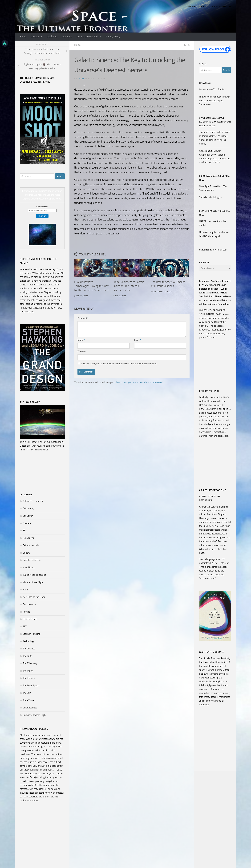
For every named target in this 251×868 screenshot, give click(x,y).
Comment (83, 318)
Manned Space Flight (33, 582)
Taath (81, 79)
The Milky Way (30, 663)
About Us (67, 36)
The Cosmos (29, 649)
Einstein (27, 523)
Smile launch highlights (211, 197)
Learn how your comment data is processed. (140, 382)
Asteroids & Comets (33, 501)
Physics (26, 612)
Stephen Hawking (32, 634)
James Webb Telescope (34, 575)
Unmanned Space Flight (35, 715)
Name (81, 340)
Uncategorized (30, 708)
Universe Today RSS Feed (213, 250)
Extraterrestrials (31, 545)
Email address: (42, 207)
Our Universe (29, 604)
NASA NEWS (205, 83)
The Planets (29, 678)
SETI (25, 627)
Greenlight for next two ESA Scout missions (213, 188)
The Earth (28, 656)
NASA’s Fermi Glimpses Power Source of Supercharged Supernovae (214, 101)
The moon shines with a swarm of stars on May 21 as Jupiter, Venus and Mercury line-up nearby (215, 138)
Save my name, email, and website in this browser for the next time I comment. (119, 364)
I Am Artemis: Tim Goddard (213, 89)
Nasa (77, 45)
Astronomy (28, 508)
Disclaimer (52, 36)
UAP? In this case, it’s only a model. (213, 223)
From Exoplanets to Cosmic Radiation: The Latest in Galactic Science (128, 286)
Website (81, 351)
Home (23, 36)
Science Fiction (30, 619)
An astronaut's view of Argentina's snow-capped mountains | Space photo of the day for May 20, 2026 (215, 157)
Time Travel (29, 700)
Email (138, 340)
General (27, 553)
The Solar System (31, 686)
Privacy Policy (113, 36)
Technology (28, 641)
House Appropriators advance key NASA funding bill (214, 234)
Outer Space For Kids (88, 36)
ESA (25, 531)
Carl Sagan (28, 516)
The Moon (28, 671)
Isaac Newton (29, 567)
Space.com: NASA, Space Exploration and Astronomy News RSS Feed (215, 122)
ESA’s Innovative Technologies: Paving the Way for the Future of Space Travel (91, 286)
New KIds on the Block (34, 597)
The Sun (27, 693)
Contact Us (36, 36)
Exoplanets (28, 538)
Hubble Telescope (32, 560)
